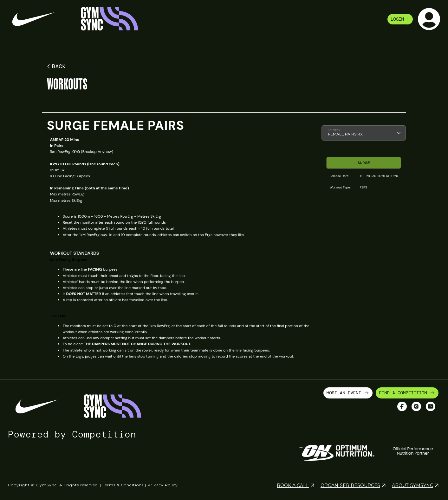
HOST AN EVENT (348, 393)
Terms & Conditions (123, 485)
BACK (55, 66)
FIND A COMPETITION (407, 393)
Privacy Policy (163, 485)
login (400, 19)
